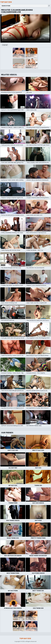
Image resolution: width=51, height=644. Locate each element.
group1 (6, 45)
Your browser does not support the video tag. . (26, 28)
